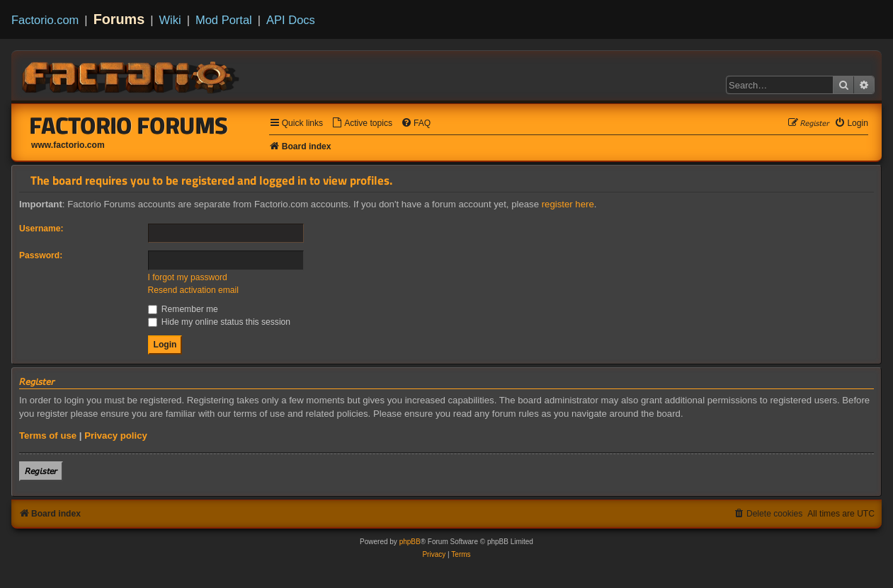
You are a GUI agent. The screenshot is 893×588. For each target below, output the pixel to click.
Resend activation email (193, 290)
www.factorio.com (68, 145)
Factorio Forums (129, 125)
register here (568, 204)
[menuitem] (362, 123)
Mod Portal (224, 20)
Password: (41, 255)
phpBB (410, 542)
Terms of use (48, 436)
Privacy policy (116, 436)
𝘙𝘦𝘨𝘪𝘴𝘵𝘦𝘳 (41, 471)
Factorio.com (45, 20)
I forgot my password (188, 277)
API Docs (291, 20)
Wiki (170, 20)
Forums (119, 19)
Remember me (183, 309)
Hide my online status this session (220, 322)
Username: (41, 229)
